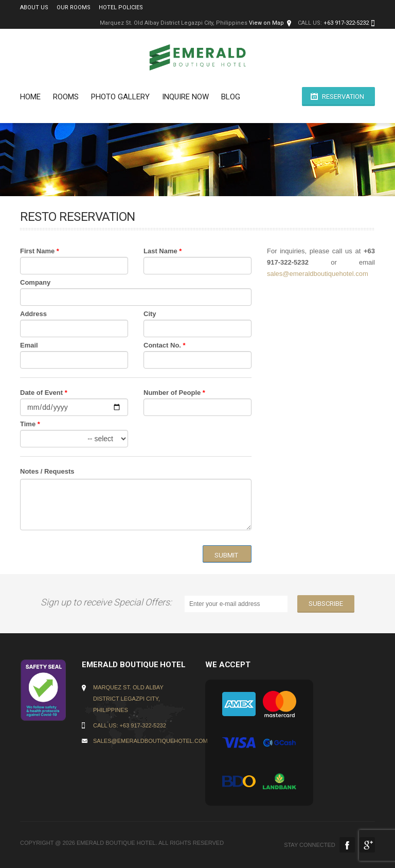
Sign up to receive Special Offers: (108, 602)
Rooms (66, 97)
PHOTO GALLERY (120, 97)
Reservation (343, 97)
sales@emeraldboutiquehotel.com (318, 274)
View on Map (266, 23)
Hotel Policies (121, 7)
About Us (34, 7)
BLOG (231, 97)
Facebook (347, 845)
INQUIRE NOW (185, 97)
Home (30, 97)
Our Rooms (74, 7)
